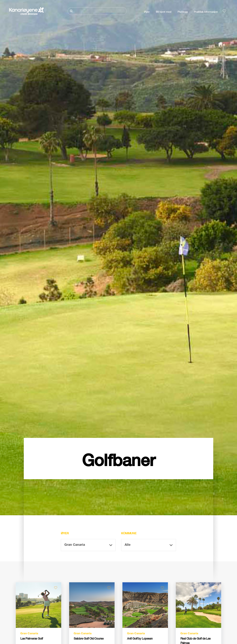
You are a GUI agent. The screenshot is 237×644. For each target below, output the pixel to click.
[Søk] (97, 11)
